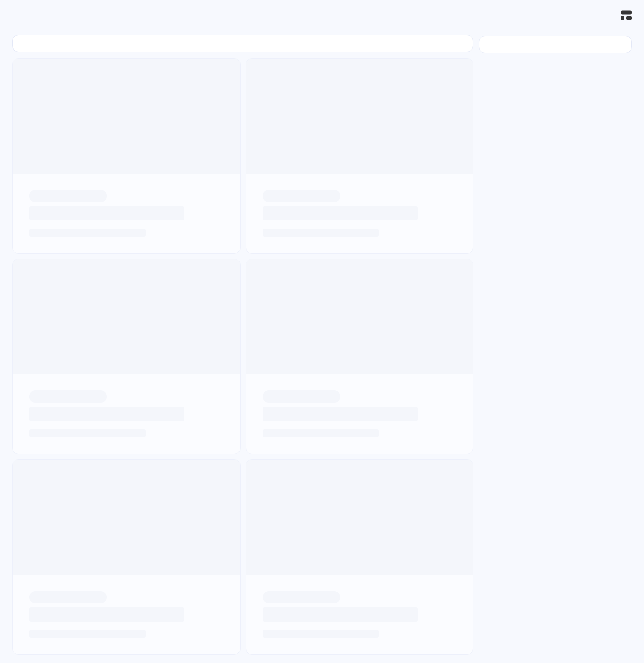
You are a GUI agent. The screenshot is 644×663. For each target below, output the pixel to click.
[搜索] (603, 16)
